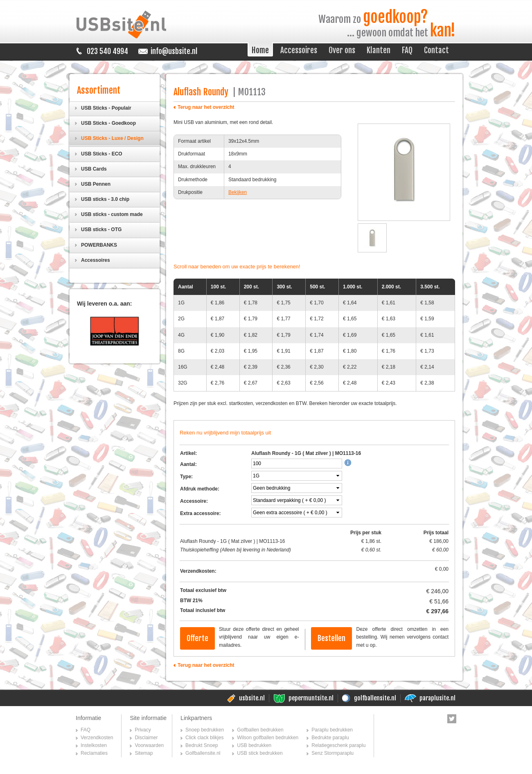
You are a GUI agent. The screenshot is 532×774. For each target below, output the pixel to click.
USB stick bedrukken (260, 753)
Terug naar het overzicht (206, 107)
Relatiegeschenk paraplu (338, 745)
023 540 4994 (107, 51)
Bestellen (331, 638)
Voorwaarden (149, 745)
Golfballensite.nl (203, 753)
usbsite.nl (252, 698)
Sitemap (144, 753)
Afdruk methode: (200, 489)
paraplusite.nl (437, 698)
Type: (186, 477)
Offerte (197, 638)
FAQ (86, 730)
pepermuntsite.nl (311, 698)
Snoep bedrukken (205, 730)
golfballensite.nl (375, 698)
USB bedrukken (254, 745)
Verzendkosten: (198, 571)
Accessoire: (194, 501)
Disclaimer (146, 738)
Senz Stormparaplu (332, 753)
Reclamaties (94, 753)
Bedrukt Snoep (202, 745)
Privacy (143, 730)
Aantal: (188, 464)
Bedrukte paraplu (330, 738)
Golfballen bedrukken (260, 730)
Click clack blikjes (204, 738)
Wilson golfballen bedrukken (268, 738)
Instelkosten (94, 745)
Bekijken (238, 192)
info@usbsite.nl (174, 51)
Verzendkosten (97, 738)
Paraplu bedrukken (332, 730)
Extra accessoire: (200, 513)
